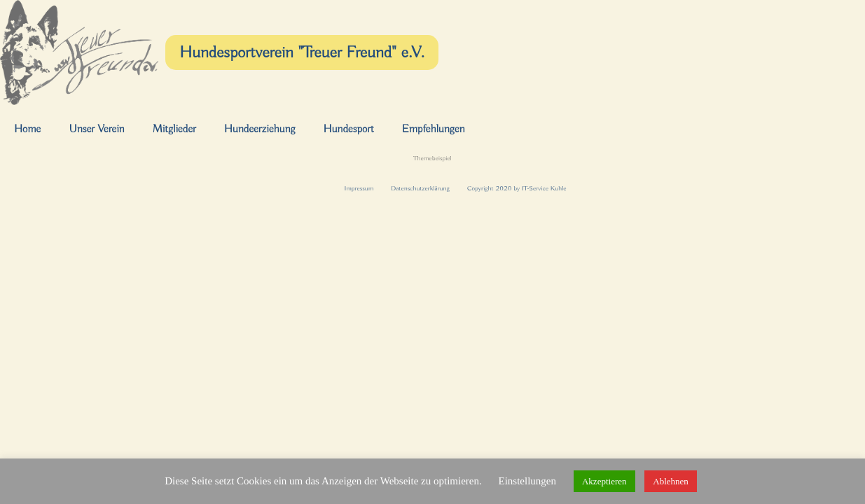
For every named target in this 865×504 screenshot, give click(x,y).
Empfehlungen (434, 129)
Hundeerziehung (260, 129)
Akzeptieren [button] (604, 481)
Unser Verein (96, 129)
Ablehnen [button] (671, 481)
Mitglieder (174, 129)
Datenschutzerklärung (420, 189)
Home (27, 129)
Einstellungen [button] (527, 481)
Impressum (359, 189)
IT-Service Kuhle (544, 189)
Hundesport (348, 129)
